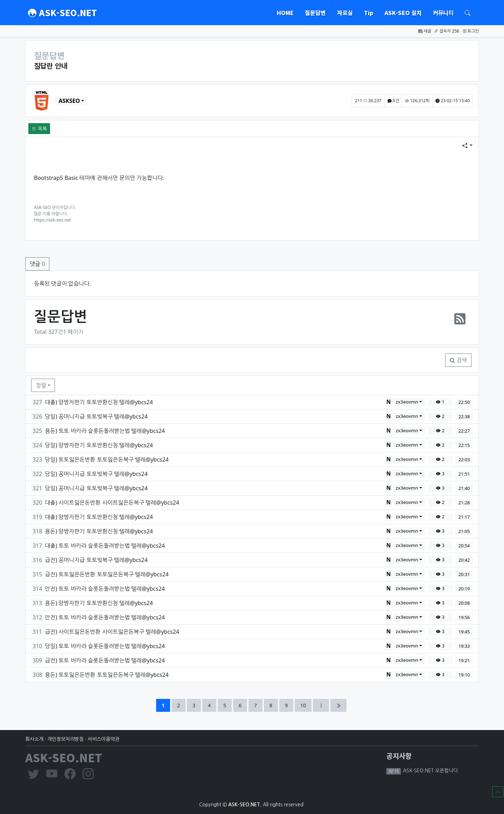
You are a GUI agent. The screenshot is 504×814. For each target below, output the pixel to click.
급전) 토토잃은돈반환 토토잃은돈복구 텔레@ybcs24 (107, 574)
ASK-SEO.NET (62, 13)
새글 (425, 31)
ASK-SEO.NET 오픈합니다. (430, 771)
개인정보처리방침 (65, 739)
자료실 (345, 13)
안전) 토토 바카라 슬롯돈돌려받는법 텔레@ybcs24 (105, 589)
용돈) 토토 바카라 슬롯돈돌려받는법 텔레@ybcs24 (105, 431)
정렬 (41, 385)
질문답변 (315, 13)
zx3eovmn (407, 402)
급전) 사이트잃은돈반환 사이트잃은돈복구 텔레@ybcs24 (112, 632)
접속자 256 (447, 31)
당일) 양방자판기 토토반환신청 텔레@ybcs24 (99, 445)
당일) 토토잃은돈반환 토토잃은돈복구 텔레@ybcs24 (107, 459)
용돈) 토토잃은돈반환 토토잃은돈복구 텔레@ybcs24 (107, 675)
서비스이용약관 (103, 739)
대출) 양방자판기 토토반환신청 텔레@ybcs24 (99, 402)
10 (306, 705)
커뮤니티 (443, 13)
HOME (285, 13)
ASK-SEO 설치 (403, 13)
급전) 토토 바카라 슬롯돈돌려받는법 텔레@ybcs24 (105, 660)
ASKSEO (69, 101)
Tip (369, 13)
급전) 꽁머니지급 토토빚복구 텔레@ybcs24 (96, 560)
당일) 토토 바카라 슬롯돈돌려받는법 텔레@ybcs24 (105, 646)
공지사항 (399, 756)
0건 (393, 101)
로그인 (470, 31)
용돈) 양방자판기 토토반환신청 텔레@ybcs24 (99, 531)
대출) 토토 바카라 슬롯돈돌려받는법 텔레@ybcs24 (105, 546)
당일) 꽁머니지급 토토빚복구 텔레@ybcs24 (96, 416)
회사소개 (34, 739)
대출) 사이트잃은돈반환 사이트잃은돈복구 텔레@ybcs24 (112, 503)
